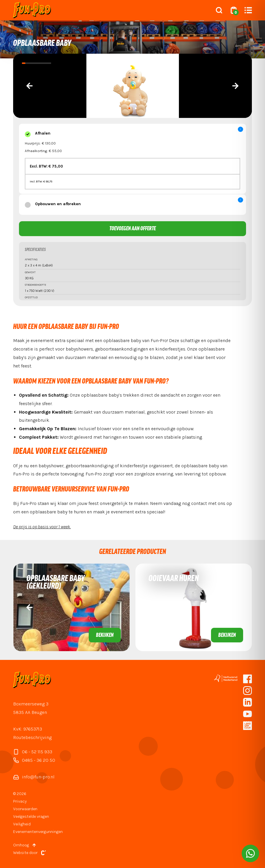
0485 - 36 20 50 (34, 760)
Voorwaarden (25, 809)
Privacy (20, 801)
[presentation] (29, 86)
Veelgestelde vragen (31, 816)
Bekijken (105, 635)
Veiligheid (22, 824)
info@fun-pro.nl (34, 777)
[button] (129, 108)
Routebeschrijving (32, 737)
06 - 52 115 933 (33, 752)
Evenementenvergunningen (38, 832)
